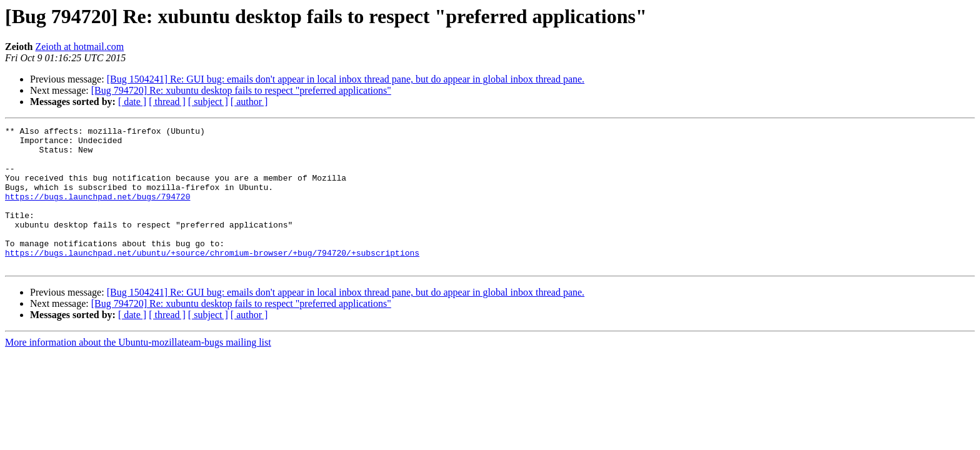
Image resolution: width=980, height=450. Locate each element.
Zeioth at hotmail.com (79, 47)
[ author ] (249, 102)
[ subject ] (208, 102)
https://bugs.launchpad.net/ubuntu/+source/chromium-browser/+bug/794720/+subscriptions (212, 279)
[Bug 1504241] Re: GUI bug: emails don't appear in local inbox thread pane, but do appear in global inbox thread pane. (346, 79)
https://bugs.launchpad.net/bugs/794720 (97, 211)
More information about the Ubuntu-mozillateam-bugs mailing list (138, 370)
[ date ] (132, 102)
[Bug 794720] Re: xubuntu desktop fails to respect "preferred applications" (241, 90)
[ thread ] (167, 102)
